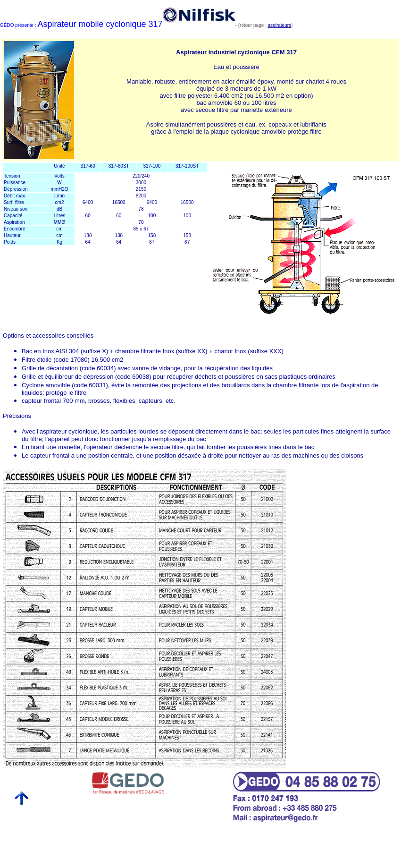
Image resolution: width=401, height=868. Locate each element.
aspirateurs (280, 25)
